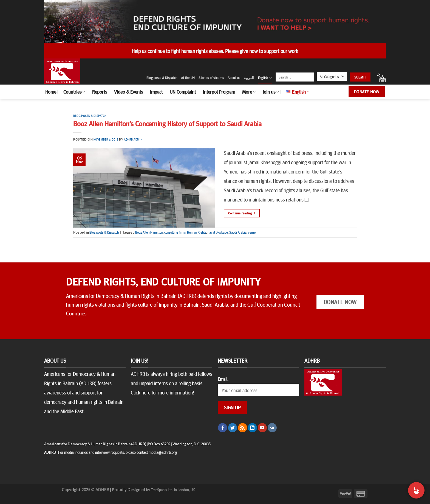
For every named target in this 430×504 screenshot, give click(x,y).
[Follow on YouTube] (262, 428)
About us (234, 78)
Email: (223, 379)
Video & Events (128, 92)
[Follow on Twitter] (233, 428)
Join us (271, 92)
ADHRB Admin (133, 139)
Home (51, 92)
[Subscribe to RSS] (243, 428)
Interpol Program (219, 92)
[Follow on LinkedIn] (252, 428)
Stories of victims (211, 78)
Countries (74, 92)
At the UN (188, 78)
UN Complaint (183, 92)
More (249, 92)
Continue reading (242, 213)
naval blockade (218, 232)
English (265, 78)
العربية (249, 78)
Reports (100, 92)
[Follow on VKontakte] (272, 428)
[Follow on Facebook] (223, 428)
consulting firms (175, 232)
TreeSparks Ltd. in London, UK (173, 489)
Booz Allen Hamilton (149, 232)
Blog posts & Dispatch (162, 78)
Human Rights (197, 232)
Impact (156, 92)
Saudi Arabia (238, 232)
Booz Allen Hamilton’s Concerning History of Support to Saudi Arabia (167, 123)
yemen (253, 232)
